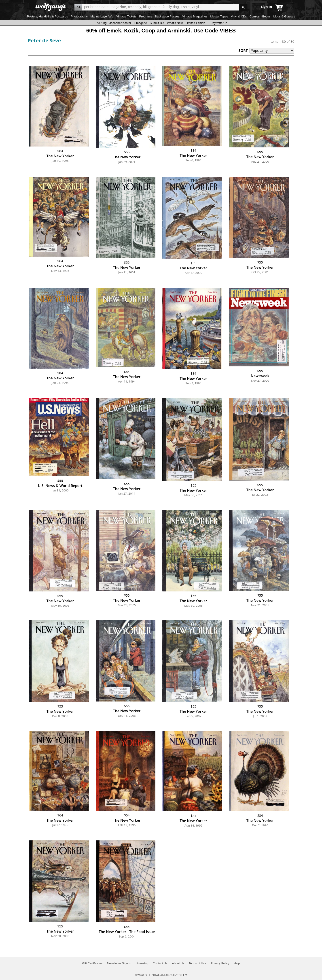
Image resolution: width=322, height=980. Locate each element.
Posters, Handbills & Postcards (48, 16)
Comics (254, 16)
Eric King (101, 23)
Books (266, 16)
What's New (175, 23)
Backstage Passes (167, 16)
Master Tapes (219, 16)
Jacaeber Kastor (120, 23)
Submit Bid (157, 23)
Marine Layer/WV (102, 16)
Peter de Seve (44, 40)
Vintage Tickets (126, 16)
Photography (79, 16)
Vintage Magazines (195, 16)
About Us (178, 963)
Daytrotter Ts (219, 23)
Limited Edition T (197, 23)
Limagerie (141, 23)
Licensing (142, 963)
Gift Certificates (92, 963)
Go (243, 7)
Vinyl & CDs (239, 16)
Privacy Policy (220, 963)
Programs (146, 16)
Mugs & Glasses (284, 16)
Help (237, 963)
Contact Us (160, 963)
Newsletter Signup (119, 963)
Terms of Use (198, 963)
